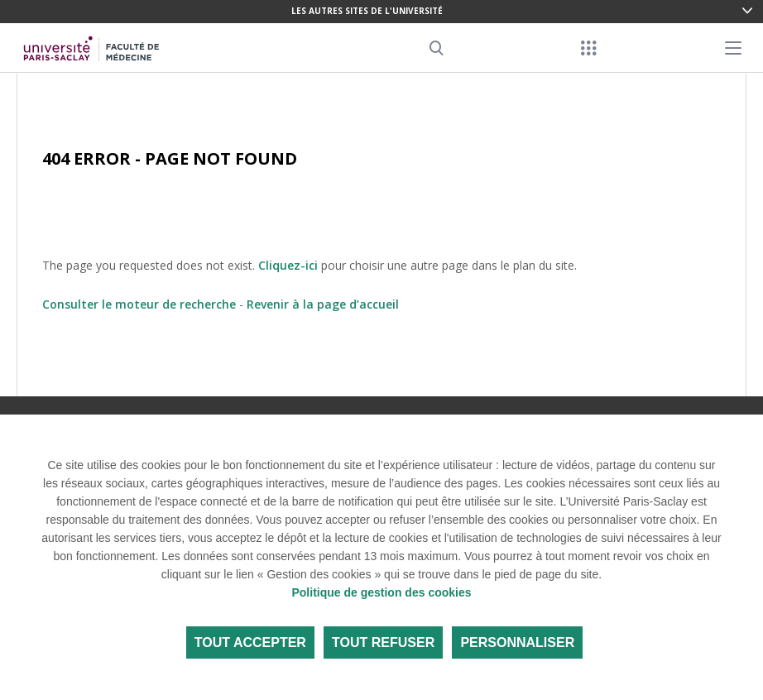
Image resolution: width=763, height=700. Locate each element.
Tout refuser (383, 642)
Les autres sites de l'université (367, 11)
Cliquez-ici (288, 265)
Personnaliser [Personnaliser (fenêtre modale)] (517, 642)
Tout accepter (250, 642)
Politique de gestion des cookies (381, 592)
